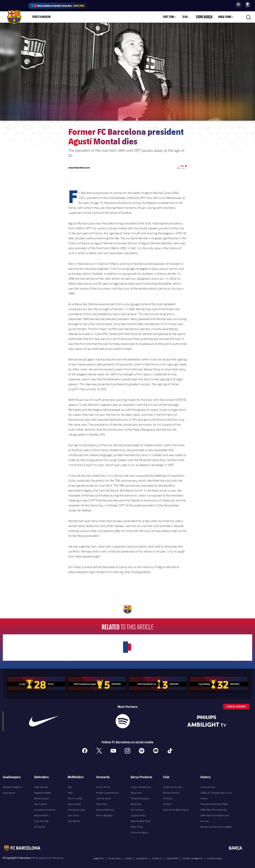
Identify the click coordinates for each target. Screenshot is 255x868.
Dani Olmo (73, 812)
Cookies (129, 855)
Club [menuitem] (189, 17)
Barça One (136, 790)
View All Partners (236, 704)
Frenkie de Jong (76, 807)
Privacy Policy (115, 855)
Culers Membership (141, 784)
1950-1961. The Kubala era (214, 807)
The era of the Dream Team (214, 801)
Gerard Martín (41, 812)
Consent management (193, 855)
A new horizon (208, 784)
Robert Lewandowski (107, 790)
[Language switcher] (238, 5)
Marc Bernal (74, 818)
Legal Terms (99, 855)
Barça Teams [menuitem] (225, 17)
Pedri (70, 790)
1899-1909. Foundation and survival (215, 815)
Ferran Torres (103, 784)
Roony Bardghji (104, 812)
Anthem (167, 801)
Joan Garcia (9, 790)
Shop (62, 17)
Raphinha (101, 801)
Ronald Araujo (42, 795)
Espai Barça (206, 17)
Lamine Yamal (104, 795)
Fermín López (75, 795)
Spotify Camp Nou (173, 784)
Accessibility (142, 855)
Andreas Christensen (45, 807)
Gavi (70, 784)
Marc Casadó (74, 801)
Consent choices (215, 855)
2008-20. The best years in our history (216, 793)
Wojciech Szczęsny (12, 784)
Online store (137, 807)
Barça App (136, 801)
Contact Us (157, 855)
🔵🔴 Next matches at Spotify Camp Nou (58, 6)
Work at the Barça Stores (176, 807)
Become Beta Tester (141, 818)
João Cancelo (41, 784)
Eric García (39, 824)
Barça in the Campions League (216, 824)
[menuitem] (248, 4)
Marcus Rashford (105, 807)
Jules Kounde (41, 818)
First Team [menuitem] (173, 17)
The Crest (168, 795)
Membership (78, 17)
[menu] (248, 5)
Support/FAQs (138, 812)
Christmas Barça (139, 829)
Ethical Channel (171, 790)
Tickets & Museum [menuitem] (41, 17)
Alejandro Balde (42, 790)
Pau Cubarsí (40, 801)
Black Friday (137, 824)
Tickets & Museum (140, 795)
